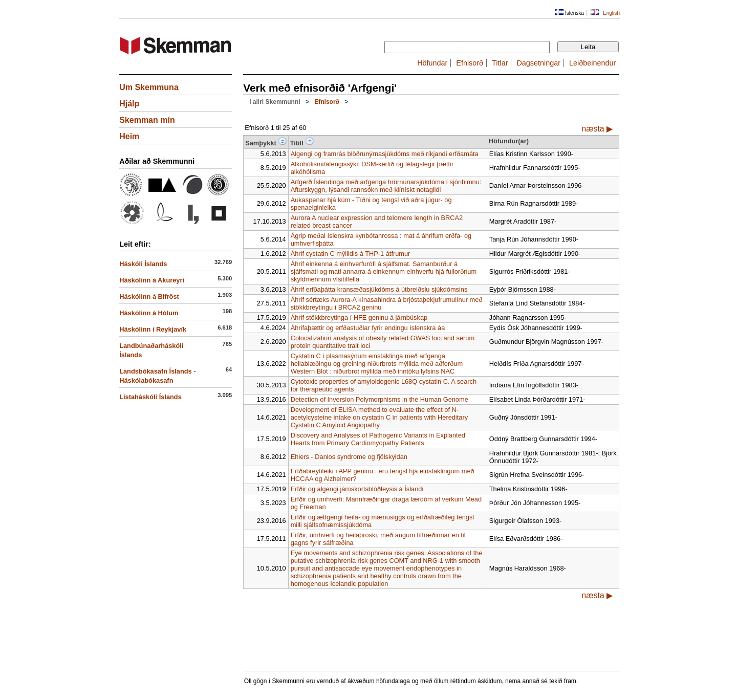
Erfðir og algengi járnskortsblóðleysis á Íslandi (357, 489)
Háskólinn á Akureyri (152, 280)
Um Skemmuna (149, 87)
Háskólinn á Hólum (149, 313)
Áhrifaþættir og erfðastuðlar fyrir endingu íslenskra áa (368, 328)
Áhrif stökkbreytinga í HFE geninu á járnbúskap (359, 318)
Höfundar (432, 63)
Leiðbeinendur (592, 63)
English (611, 13)
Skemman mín (147, 120)
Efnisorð (470, 63)
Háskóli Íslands (143, 264)
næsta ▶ (597, 129)
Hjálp (129, 104)
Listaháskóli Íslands (150, 397)
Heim (129, 136)
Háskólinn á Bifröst (149, 297)
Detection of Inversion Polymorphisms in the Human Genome (380, 399)
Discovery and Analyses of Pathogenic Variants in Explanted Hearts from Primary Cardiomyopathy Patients (378, 439)
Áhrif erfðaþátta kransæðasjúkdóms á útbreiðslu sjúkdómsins (379, 289)
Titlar (500, 63)
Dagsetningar (538, 63)
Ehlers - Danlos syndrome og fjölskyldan (349, 457)
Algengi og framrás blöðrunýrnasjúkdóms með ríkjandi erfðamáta (385, 154)
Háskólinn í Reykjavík (153, 329)
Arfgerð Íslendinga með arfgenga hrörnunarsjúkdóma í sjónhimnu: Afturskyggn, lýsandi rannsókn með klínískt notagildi (386, 186)
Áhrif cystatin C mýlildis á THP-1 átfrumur (351, 254)
